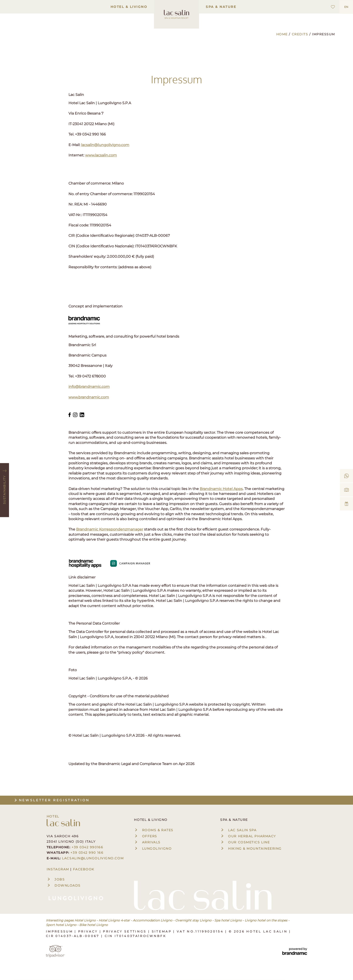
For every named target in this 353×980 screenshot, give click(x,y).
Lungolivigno (153, 849)
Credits (301, 34)
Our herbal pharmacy (248, 836)
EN (346, 7)
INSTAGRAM (58, 869)
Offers (145, 836)
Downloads (64, 885)
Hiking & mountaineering (251, 849)
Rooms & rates (154, 830)
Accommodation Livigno (153, 920)
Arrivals (147, 842)
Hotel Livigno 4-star (114, 920)
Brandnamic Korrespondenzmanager (110, 529)
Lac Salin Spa (238, 830)
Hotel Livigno (85, 920)
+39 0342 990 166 (87, 853)
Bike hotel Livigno (94, 925)
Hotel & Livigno (129, 7)
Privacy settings (126, 931)
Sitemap (163, 931)
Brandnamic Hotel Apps (221, 489)
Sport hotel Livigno (61, 925)
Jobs (56, 879)
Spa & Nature (221, 7)
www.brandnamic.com (89, 397)
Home (283, 34)
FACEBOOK (84, 869)
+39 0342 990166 (87, 847)
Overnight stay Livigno (193, 920)
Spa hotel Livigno (228, 920)
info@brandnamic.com (89, 387)
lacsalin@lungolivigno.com (105, 145)
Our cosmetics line (245, 842)
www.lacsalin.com (101, 155)
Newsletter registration (52, 800)
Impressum (60, 931)
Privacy (89, 931)
